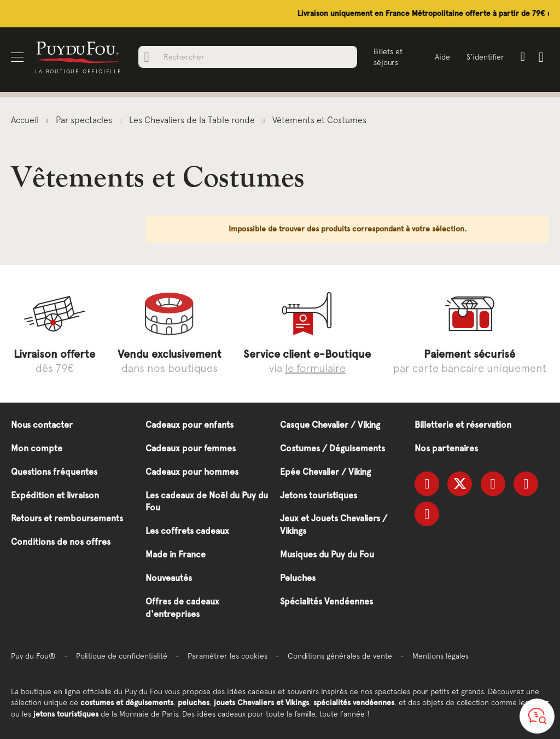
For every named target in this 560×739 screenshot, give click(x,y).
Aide (442, 57)
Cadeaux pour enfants (189, 425)
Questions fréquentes (54, 472)
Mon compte (37, 448)
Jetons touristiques (319, 495)
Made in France (176, 554)
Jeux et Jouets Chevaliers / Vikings (334, 525)
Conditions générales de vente (340, 656)
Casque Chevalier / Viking (330, 425)
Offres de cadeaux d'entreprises (182, 608)
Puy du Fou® (33, 656)
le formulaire (315, 368)
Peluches (298, 578)
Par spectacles (85, 120)
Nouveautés (169, 578)
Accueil (26, 120)
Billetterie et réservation (463, 425)
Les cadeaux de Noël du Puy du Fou (207, 502)
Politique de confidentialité (122, 656)
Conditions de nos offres (61, 542)
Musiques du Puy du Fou (327, 554)
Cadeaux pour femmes (191, 448)
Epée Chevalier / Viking (325, 472)
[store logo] (78, 52)
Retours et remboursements (67, 518)
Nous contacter (42, 425)
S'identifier (485, 57)
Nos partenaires (446, 448)
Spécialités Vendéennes (326, 601)
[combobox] (248, 57)
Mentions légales (441, 656)
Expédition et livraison (55, 495)
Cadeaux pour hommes (192, 472)
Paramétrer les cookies (227, 656)
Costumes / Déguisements (332, 448)
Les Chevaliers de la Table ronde (193, 120)
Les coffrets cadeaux (187, 531)
